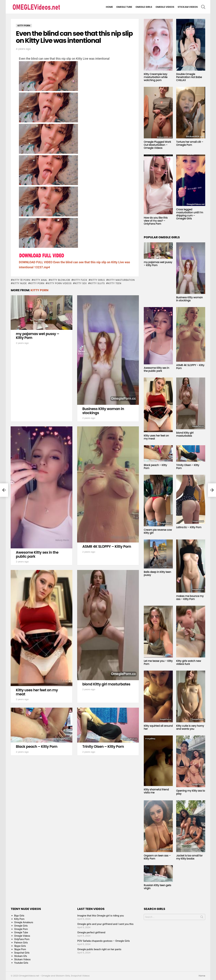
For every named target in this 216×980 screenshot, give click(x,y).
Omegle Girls (144, 7)
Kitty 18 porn (22, 280)
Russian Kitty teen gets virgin (157, 887)
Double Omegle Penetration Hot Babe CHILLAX (189, 77)
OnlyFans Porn (22, 939)
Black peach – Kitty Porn (37, 747)
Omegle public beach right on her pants (99, 949)
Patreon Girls (21, 943)
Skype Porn (20, 949)
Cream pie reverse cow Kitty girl (158, 531)
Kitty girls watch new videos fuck (189, 662)
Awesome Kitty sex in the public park (37, 554)
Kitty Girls (98, 280)
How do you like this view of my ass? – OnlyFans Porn (156, 221)
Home (109, 7)
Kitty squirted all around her (158, 727)
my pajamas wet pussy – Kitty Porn (38, 336)
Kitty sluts (97, 283)
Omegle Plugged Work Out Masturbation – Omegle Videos (157, 145)
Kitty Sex (81, 283)
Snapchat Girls (22, 953)
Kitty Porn (37, 283)
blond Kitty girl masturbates (106, 684)
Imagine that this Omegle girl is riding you (101, 916)
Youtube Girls (21, 963)
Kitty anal (40, 280)
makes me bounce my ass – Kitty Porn (190, 598)
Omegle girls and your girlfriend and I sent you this (105, 924)
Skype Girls (20, 946)
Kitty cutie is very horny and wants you (190, 727)
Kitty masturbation (122, 280)
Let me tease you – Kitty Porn (158, 662)
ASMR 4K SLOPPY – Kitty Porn (107, 546)
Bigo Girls (19, 916)
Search (202, 918)
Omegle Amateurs (24, 922)
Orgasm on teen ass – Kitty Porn (157, 857)
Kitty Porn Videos (60, 283)
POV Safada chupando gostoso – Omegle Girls (104, 941)
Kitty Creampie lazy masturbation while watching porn (156, 77)
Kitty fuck (80, 280)
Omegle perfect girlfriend (91, 932)
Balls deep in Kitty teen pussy (157, 573)
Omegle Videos (165, 7)
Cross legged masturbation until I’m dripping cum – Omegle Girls (190, 214)
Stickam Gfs (21, 956)
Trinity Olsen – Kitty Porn (103, 747)
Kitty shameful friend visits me (156, 791)
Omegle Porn (21, 929)
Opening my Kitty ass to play (191, 792)
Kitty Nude (20, 283)
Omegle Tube (124, 7)
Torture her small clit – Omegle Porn (190, 143)
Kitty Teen (115, 283)
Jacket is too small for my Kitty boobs (189, 857)
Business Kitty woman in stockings (103, 411)
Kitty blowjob (60, 280)
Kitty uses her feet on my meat (37, 692)
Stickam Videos (188, 7)
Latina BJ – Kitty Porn (189, 527)
